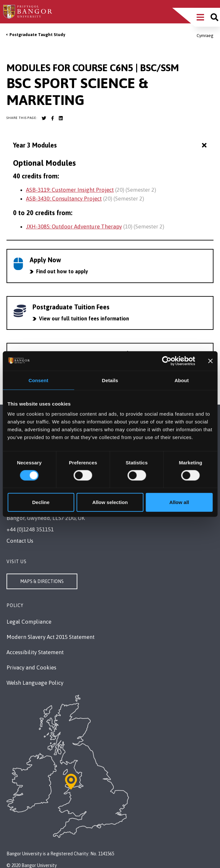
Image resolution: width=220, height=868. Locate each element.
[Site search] (214, 17)
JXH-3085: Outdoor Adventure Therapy (74, 227)
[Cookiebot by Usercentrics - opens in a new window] (167, 361)
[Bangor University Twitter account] (44, 118)
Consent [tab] (39, 380)
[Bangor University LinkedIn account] (61, 118)
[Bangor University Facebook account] (52, 118)
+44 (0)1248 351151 (30, 529)
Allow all (179, 502)
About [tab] (182, 380)
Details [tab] (110, 380)
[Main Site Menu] (200, 17)
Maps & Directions (42, 581)
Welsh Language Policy (35, 683)
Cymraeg (205, 36)
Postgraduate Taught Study (37, 35)
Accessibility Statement (35, 652)
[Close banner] (210, 361)
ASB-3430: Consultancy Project (64, 199)
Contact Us (20, 541)
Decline (41, 502)
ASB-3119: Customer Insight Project (70, 190)
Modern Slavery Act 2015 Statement (51, 637)
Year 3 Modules (111, 145)
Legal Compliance (29, 622)
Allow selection (110, 502)
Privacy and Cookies (31, 667)
